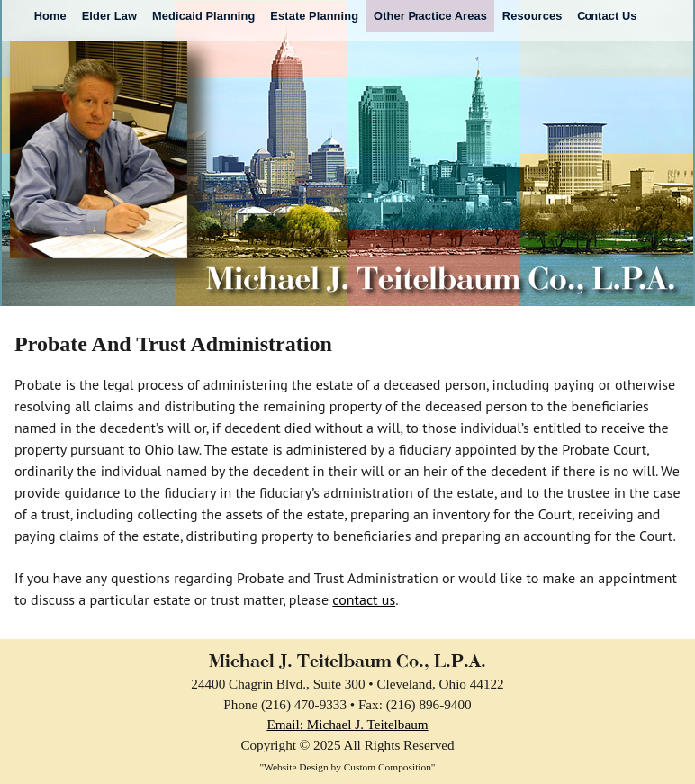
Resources (533, 16)
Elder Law (109, 16)
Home (50, 16)
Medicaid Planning (203, 16)
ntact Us (607, 16)
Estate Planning (314, 16)
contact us (364, 599)
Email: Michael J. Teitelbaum (347, 724)
